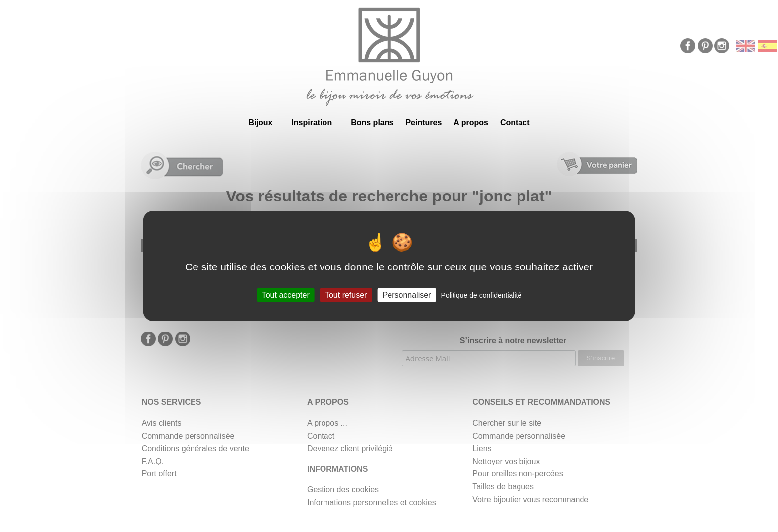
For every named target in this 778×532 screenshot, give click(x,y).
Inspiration (312, 122)
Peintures (423, 122)
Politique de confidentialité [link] (482, 295)
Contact (515, 122)
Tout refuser (346, 295)
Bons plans (372, 122)
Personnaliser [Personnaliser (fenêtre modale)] (407, 295)
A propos (471, 122)
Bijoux (260, 122)
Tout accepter (286, 295)
